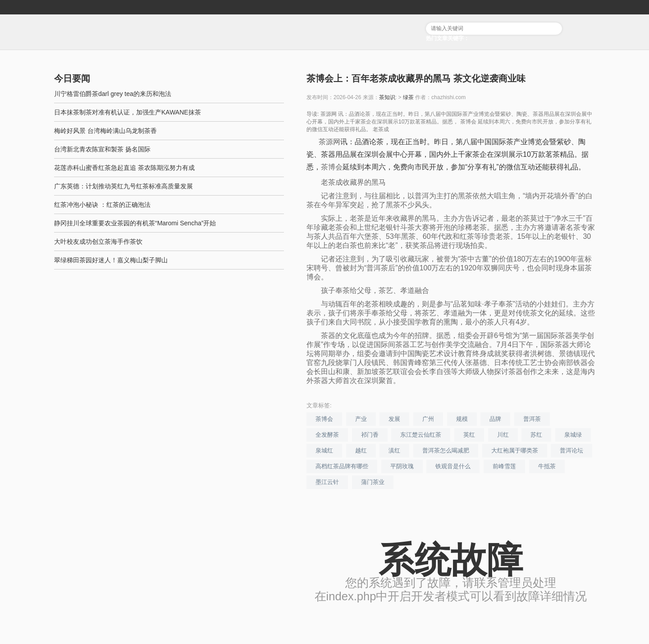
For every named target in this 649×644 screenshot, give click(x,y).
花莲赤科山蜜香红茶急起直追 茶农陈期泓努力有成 (124, 168)
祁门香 (370, 435)
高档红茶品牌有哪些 (342, 466)
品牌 (495, 419)
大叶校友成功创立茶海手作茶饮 (98, 242)
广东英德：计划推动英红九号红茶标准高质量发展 (123, 186)
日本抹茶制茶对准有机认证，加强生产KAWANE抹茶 (128, 112)
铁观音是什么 (453, 466)
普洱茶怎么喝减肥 (446, 450)
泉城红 (324, 450)
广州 (428, 419)
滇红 (394, 450)
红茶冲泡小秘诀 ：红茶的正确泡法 (102, 205)
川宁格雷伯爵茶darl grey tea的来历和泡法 (113, 94)
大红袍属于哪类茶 (515, 450)
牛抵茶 (547, 466)
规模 (462, 419)
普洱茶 (532, 419)
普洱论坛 (571, 450)
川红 (503, 435)
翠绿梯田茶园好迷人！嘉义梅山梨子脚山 (111, 260)
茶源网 (329, 142)
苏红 (536, 435)
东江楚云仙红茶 (421, 435)
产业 (361, 419)
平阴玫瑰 (402, 466)
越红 (361, 450)
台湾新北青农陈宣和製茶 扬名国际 (102, 149)
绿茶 (408, 97)
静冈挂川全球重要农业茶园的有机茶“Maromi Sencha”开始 (135, 223)
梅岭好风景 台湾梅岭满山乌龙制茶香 (105, 131)
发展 (394, 419)
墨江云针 (327, 482)
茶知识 (387, 97)
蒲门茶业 (373, 482)
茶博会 (332, 167)
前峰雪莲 (504, 466)
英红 (469, 435)
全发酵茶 (327, 435)
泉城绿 (573, 435)
